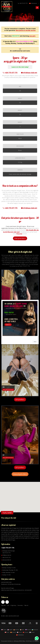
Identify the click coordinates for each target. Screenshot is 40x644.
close (35, 342)
